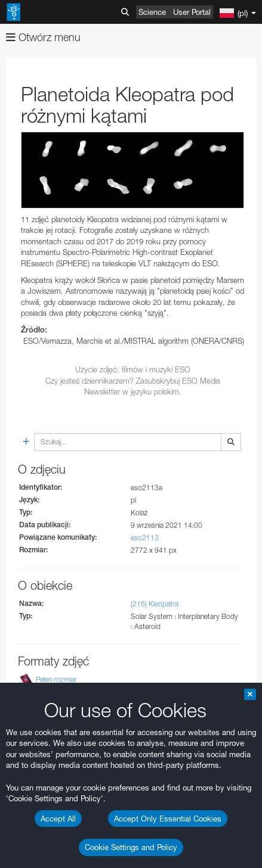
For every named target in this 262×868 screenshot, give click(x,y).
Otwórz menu (43, 37)
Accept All (58, 819)
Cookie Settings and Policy (131, 847)
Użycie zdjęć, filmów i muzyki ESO (133, 369)
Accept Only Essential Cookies (168, 819)
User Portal (192, 12)
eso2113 (145, 538)
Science (152, 12)
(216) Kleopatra (155, 604)
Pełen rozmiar (56, 679)
